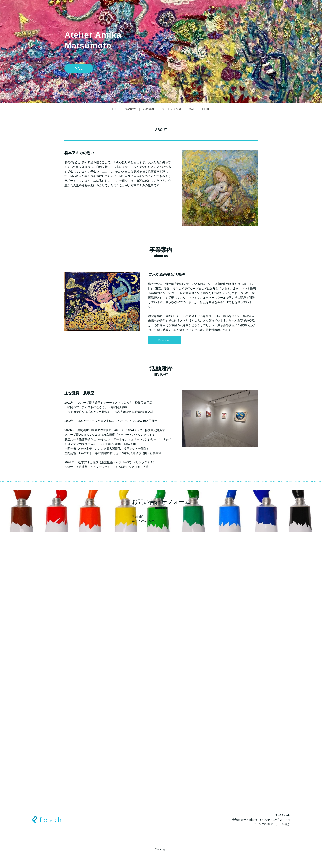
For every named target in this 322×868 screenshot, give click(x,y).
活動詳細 (149, 109)
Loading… (161, 670)
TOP (115, 109)
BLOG (206, 109)
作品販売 (130, 109)
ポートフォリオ (171, 109)
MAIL (79, 68)
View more (165, 340)
